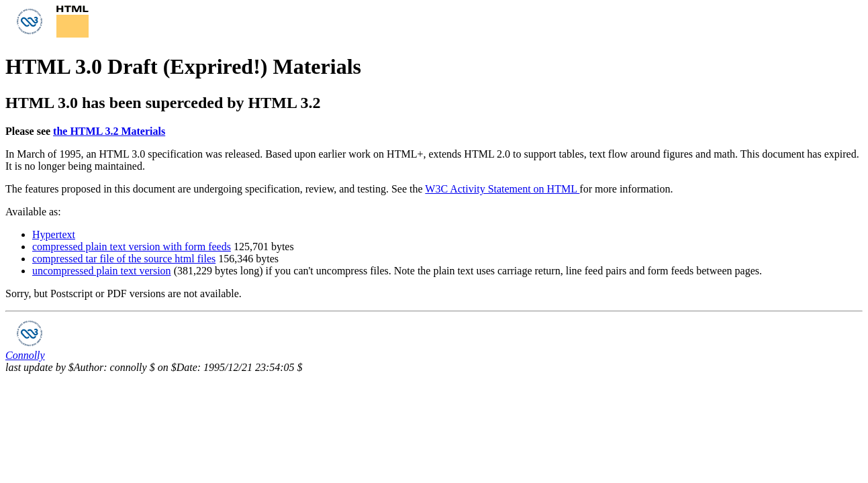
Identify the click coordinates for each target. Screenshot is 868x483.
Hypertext (54, 234)
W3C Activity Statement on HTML (502, 189)
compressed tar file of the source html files (124, 259)
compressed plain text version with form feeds (132, 247)
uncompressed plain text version (102, 271)
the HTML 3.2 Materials (109, 131)
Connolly (25, 355)
